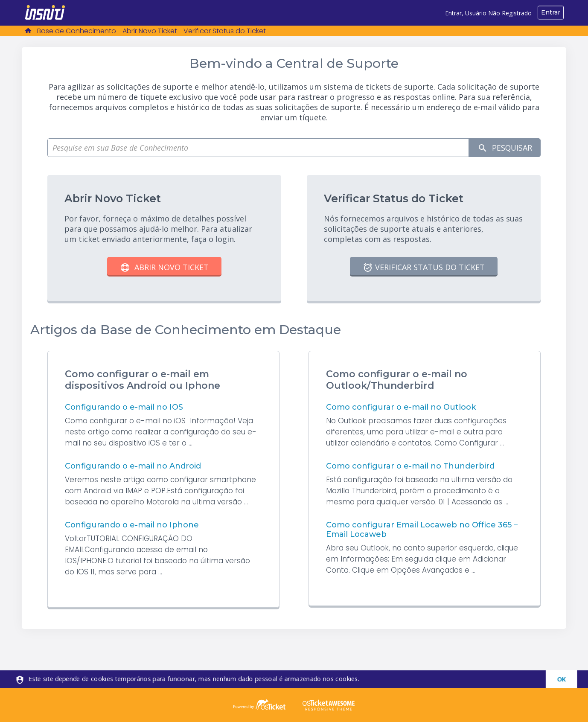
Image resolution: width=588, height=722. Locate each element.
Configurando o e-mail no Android (133, 466)
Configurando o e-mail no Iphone (132, 525)
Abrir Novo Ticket (150, 31)
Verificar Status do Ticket (225, 31)
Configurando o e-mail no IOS (124, 407)
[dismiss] (556, 679)
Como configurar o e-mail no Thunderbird (410, 466)
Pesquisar (504, 148)
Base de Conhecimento (77, 31)
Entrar (551, 12)
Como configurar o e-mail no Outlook (401, 407)
